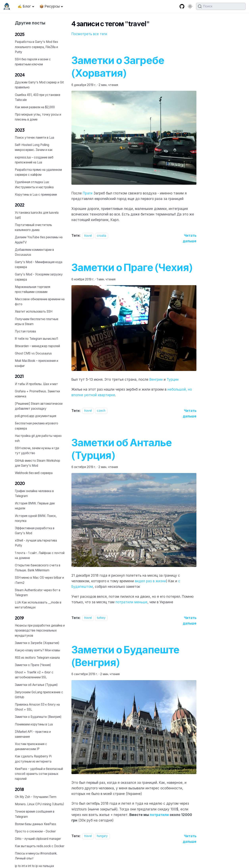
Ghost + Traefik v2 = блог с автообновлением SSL (34, 675)
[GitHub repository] (182, 6)
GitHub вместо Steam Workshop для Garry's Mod (37, 463)
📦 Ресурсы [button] (50, 6)
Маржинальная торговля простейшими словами (33, 289)
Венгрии (156, 379)
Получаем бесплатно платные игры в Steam (37, 322)
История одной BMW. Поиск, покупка (36, 518)
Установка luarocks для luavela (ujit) (37, 215)
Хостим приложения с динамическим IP (31, 746)
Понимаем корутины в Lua (34, 724)
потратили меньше (131, 602)
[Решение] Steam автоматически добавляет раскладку (39, 406)
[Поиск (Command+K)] (221, 6)
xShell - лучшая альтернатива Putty (36, 543)
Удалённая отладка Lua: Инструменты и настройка (34, 184)
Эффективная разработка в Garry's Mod (35, 531)
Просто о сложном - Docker (35, 831)
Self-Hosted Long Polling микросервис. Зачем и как (34, 147)
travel (88, 236)
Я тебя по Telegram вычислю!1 (36, 339)
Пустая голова (25, 331)
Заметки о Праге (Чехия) (33, 665)
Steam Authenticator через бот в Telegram (38, 593)
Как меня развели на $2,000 (35, 107)
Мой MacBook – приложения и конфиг (37, 363)
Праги (88, 193)
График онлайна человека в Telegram (34, 493)
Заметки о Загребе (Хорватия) (37, 643)
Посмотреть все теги (89, 34)
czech (101, 411)
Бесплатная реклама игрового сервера (37, 426)
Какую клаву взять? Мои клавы (37, 650)
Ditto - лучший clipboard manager (38, 839)
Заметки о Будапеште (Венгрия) (38, 717)
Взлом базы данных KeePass (36, 824)
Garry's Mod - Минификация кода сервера (39, 265)
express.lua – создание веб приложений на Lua (34, 160)
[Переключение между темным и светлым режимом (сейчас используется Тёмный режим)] (190, 6)
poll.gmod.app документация (36, 416)
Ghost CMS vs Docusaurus (33, 353)
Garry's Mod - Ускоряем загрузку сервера (39, 277)
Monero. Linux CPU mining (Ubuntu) (39, 804)
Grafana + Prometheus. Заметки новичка (37, 394)
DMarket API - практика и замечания (33, 734)
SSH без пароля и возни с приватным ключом (33, 62)
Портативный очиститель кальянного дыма (33, 227)
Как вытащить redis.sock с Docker (40, 846)
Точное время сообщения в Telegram (35, 814)
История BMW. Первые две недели (35, 506)
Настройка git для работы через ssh (38, 438)
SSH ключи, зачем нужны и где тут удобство (37, 451)
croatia (101, 236)
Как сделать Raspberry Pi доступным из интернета (33, 759)
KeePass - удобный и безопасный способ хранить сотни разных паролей (39, 774)
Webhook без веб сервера (34, 473)
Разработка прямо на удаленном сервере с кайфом (38, 172)
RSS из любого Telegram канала (37, 658)
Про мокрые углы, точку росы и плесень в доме (38, 117)
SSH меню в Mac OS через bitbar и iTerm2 (39, 580)
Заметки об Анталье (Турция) (36, 685)
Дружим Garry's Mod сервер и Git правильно (39, 85)
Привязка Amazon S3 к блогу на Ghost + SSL (37, 707)
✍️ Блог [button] (24, 6)
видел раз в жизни (150, 581)
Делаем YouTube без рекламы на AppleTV (39, 240)
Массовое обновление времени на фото (40, 302)
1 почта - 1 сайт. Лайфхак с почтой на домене (40, 555)
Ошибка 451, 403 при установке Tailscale (38, 97)
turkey (101, 618)
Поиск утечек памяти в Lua (35, 138)
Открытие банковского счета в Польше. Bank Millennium (38, 568)
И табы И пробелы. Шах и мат (36, 384)
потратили (159, 815)
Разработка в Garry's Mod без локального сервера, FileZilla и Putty (36, 47)
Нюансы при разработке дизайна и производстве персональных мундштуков (40, 630)
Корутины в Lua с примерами (36, 195)
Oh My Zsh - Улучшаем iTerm (36, 797)
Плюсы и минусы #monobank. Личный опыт (36, 856)
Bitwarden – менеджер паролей (37, 346)
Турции (173, 379)
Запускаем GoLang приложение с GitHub (39, 695)
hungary (102, 836)
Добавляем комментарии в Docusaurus (34, 252)
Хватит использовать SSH (34, 311)
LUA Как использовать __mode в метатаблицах (38, 605)
